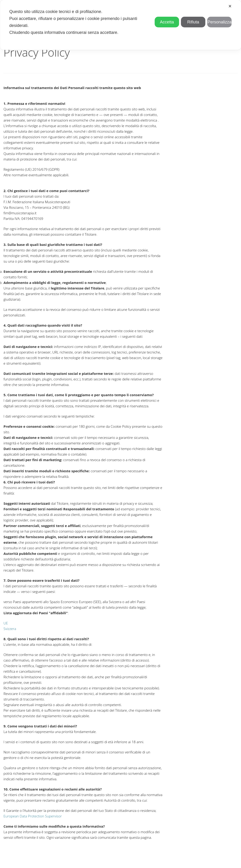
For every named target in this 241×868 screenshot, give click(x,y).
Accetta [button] (167, 22)
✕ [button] (230, 6)
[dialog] (120, 25)
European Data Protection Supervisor (33, 816)
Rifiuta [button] (193, 22)
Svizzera (10, 629)
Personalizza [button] (220, 22)
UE (6, 623)
